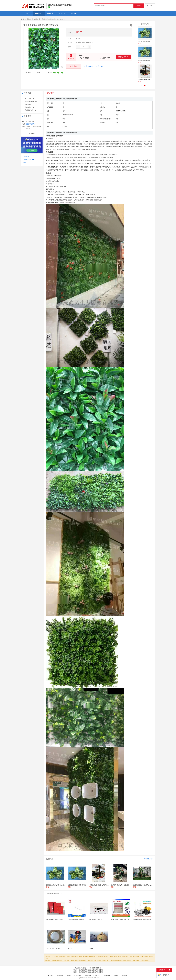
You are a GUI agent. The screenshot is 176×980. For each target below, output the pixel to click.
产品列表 (28, 19)
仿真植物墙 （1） (30, 107)
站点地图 (79, 975)
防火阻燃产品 (36, 19)
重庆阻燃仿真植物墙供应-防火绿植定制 (91, 970)
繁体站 (116, 975)
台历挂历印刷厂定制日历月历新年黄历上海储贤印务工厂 (63, 920)
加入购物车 (89, 66)
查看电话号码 (123, 57)
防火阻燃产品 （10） (31, 110)
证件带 (70, 948)
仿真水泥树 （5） (30, 104)
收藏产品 (28, 73)
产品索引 (26, 157)
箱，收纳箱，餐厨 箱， (96, 920)
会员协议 (98, 975)
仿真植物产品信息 (80, 968)
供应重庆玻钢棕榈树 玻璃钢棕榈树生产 (150, 80)
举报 (37, 73)
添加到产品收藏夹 (29, 160)
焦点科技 (90, 978)
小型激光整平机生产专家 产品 (142, 920)
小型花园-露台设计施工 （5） (34, 101)
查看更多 (32, 133)
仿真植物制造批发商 (95, 968)
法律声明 (107, 975)
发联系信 (74, 66)
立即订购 (99, 66)
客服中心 (69, 975)
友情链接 (124, 975)
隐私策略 (88, 975)
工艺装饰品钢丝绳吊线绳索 (76, 920)
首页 (23, 19)
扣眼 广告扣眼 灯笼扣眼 (53, 948)
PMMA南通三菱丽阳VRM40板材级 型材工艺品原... (126, 920)
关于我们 (51, 975)
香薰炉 (91, 948)
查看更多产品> (148, 859)
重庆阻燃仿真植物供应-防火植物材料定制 (150, 41)
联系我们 (60, 975)
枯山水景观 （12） (30, 98)
